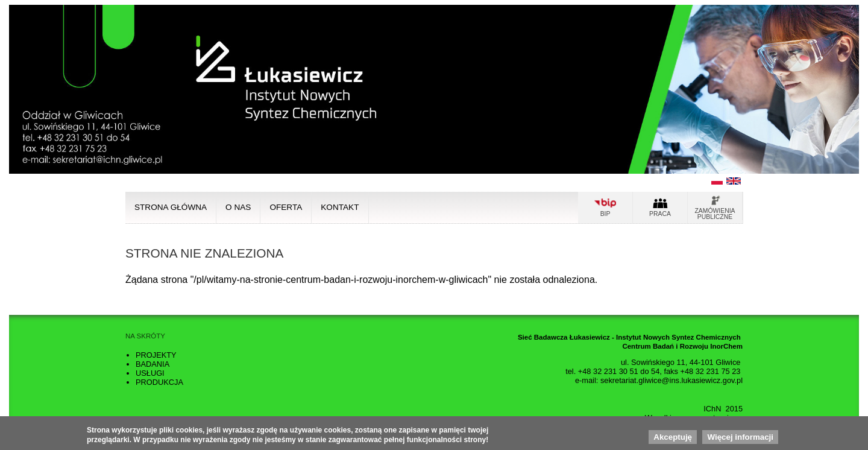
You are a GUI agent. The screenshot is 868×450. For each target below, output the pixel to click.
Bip (605, 214)
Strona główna (171, 207)
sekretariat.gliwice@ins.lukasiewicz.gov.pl (671, 380)
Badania (153, 364)
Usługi (150, 373)
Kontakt (340, 207)
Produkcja (159, 382)
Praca (660, 214)
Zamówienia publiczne (715, 214)
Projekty (156, 355)
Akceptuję (673, 439)
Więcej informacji (740, 439)
